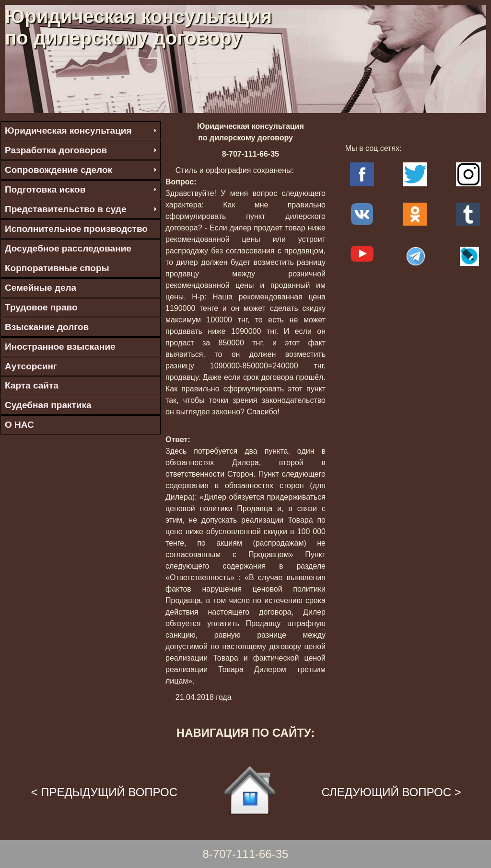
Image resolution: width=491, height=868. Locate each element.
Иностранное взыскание (60, 347)
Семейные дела (41, 288)
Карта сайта (32, 385)
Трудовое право (41, 307)
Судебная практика (48, 405)
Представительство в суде (66, 209)
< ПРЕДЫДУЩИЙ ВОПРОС (105, 792)
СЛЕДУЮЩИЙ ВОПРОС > (391, 792)
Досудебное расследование (68, 248)
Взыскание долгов (47, 327)
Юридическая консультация (68, 131)
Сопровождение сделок (58, 170)
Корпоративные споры (57, 268)
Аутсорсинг (31, 366)
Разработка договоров (56, 150)
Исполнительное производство (76, 229)
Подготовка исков (45, 189)
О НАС (19, 425)
